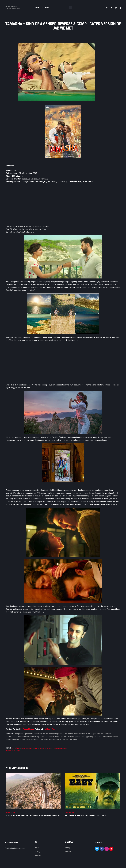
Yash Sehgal (16, 751)
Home (37, 848)
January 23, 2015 (70, 813)
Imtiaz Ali (38, 748)
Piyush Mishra (57, 748)
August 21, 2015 (10, 813)
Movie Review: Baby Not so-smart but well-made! (86, 815)
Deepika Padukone (28, 748)
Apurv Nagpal (29, 729)
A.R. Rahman (16, 748)
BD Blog (37, 852)
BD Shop (68, 852)
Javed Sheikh (47, 748)
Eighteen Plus (49, 729)
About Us (38, 856)
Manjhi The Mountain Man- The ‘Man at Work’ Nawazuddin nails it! (34, 815)
